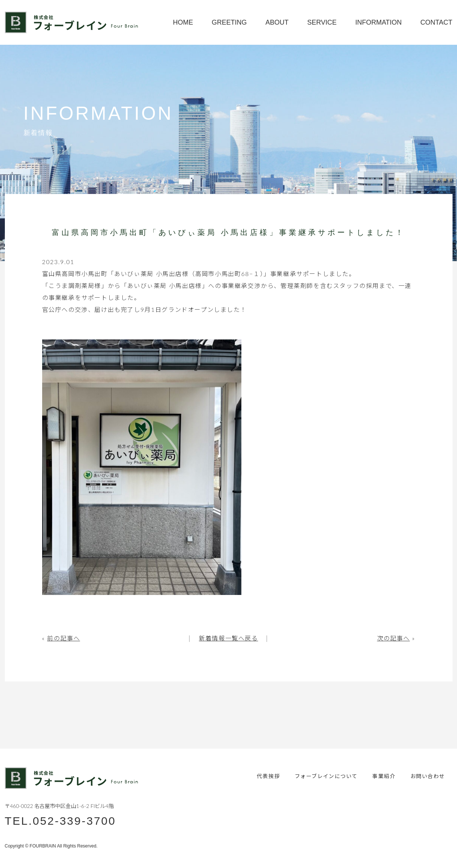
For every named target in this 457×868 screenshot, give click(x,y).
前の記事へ (63, 638)
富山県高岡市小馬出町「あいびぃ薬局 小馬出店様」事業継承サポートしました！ (228, 232)
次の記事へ (394, 638)
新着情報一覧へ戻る (228, 638)
